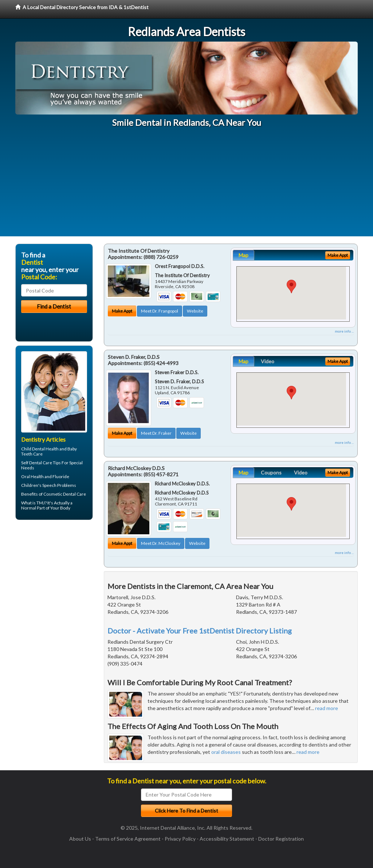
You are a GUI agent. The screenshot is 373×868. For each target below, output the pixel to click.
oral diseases (226, 752)
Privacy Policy (180, 839)
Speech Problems (59, 485)
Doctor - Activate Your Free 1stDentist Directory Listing (200, 631)
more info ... (344, 331)
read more (327, 708)
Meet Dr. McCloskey (161, 543)
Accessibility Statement (227, 839)
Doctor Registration (281, 839)
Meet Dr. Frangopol (160, 311)
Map (244, 255)
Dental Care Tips (45, 463)
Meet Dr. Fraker (156, 433)
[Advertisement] (186, 185)
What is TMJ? (34, 503)
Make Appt (122, 311)
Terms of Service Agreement (128, 839)
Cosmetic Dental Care (65, 494)
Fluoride (61, 476)
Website (195, 311)
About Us (80, 839)
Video (268, 361)
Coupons (271, 472)
